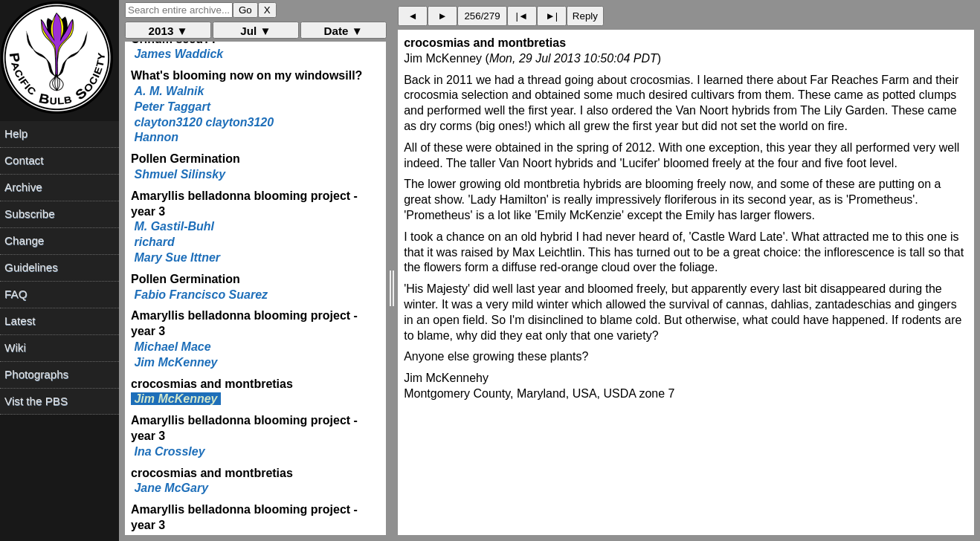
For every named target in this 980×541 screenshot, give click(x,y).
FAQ (16, 294)
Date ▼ (344, 31)
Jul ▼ (255, 31)
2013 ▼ (168, 31)
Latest (20, 321)
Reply (585, 16)
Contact (24, 160)
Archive (23, 187)
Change (24, 240)
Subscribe (30, 214)
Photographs (36, 374)
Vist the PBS (36, 401)
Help (16, 133)
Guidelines (31, 267)
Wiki (15, 347)
